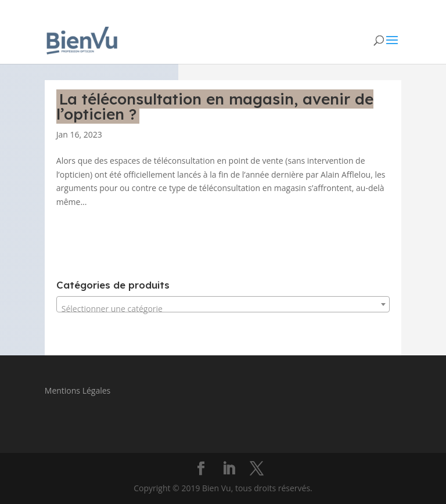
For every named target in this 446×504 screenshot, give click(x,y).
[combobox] (223, 304)
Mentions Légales (78, 390)
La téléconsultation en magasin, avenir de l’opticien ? (215, 107)
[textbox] (223, 309)
